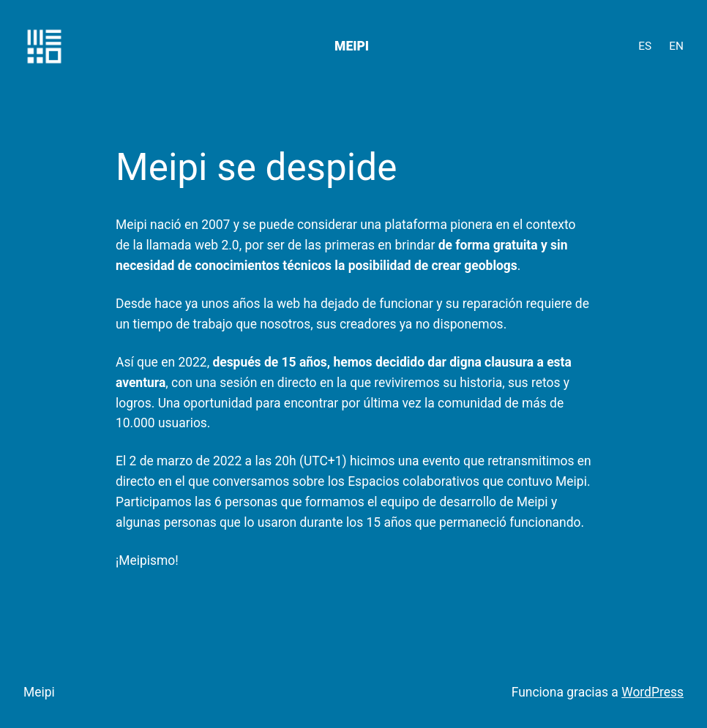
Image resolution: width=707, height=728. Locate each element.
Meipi (352, 46)
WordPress (652, 692)
